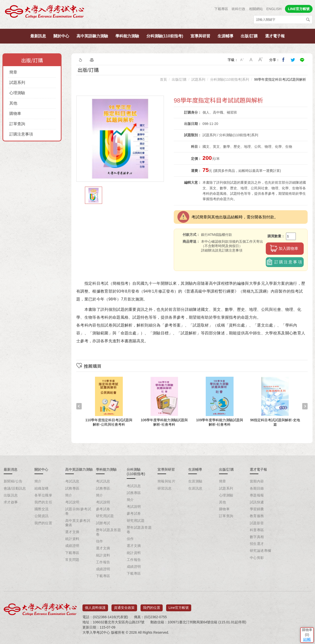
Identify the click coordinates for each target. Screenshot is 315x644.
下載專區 (221, 9)
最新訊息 (38, 36)
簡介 (38, 481)
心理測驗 (17, 93)
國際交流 (42, 509)
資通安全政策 (124, 606)
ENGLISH (274, 9)
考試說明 (72, 502)
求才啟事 (11, 502)
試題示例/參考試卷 (78, 511)
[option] (120, 139)
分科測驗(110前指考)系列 (230, 79)
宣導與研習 (200, 36)
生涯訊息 (195, 488)
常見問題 (72, 560)
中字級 (251, 60)
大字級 (261, 60)
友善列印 (92, 60)
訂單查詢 (17, 124)
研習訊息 (165, 488)
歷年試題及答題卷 (108, 532)
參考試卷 (103, 509)
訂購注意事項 (21, 134)
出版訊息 (11, 495)
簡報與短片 (166, 481)
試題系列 (17, 82)
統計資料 (72, 539)
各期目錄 (257, 488)
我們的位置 (43, 523)
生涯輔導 (225, 36)
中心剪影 (257, 558)
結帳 (304, 608)
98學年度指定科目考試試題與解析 (280, 79)
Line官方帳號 (179, 606)
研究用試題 (105, 516)
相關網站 (256, 9)
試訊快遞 (257, 502)
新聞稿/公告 (13, 481)
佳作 (100, 541)
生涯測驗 (195, 481)
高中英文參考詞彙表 (78, 523)
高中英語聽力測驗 (92, 36)
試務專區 (72, 488)
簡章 (13, 72)
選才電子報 (275, 36)
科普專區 (257, 530)
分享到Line (302, 60)
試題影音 (257, 523)
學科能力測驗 (127, 36)
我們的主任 (43, 502)
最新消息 (11, 469)
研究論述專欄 (260, 551)
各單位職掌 (43, 495)
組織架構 (42, 488)
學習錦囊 (257, 509)
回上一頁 (80, 60)
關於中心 (61, 36)
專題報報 (257, 495)
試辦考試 (103, 523)
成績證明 (72, 546)
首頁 (163, 79)
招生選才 (257, 544)
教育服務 (257, 516)
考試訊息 (72, 481)
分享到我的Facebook (283, 60)
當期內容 (257, 481)
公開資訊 (42, 516)
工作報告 (103, 562)
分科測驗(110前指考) (165, 36)
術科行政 (238, 9)
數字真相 (257, 537)
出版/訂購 (249, 36)
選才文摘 (72, 532)
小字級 (242, 60)
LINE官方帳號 (299, 9)
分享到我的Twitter (293, 60)
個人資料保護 (95, 606)
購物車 (15, 113)
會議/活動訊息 (15, 488)
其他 (13, 103)
